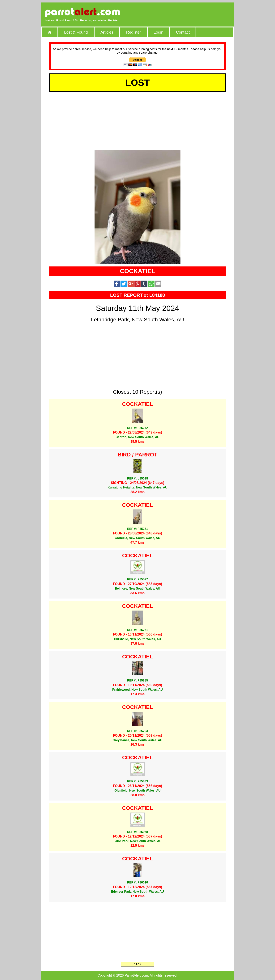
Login (158, 32)
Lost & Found (76, 32)
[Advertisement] (186, 12)
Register (133, 32)
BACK (137, 964)
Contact (183, 32)
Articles (107, 32)
